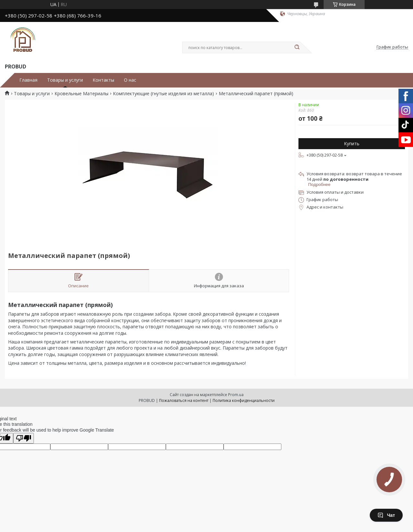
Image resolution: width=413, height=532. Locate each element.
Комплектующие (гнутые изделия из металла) (163, 94)
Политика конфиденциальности (244, 400)
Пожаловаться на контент (184, 400)
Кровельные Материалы (81, 94)
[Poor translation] (24, 438)
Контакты (103, 80)
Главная (28, 80)
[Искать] (297, 47)
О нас (130, 80)
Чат (386, 515)
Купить (352, 143)
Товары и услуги (65, 80)
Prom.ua (236, 395)
